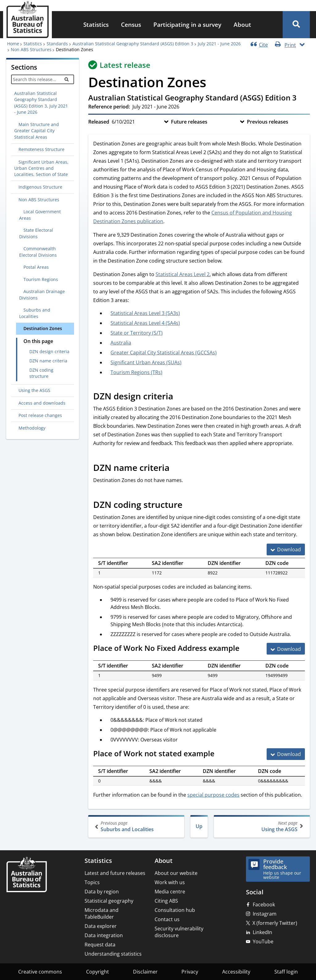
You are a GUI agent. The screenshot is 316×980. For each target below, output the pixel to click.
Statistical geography (109, 901)
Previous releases (268, 122)
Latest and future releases (115, 873)
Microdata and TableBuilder (102, 913)
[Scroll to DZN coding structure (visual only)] (189, 505)
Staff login (286, 972)
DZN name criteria (48, 361)
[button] (296, 25)
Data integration (104, 935)
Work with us (170, 882)
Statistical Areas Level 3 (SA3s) (145, 313)
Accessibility (236, 972)
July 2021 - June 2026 (219, 44)
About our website (176, 873)
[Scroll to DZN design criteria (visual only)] (180, 397)
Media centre (170, 892)
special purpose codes (213, 795)
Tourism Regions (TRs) (136, 372)
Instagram (265, 914)
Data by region (102, 892)
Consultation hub (175, 910)
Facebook (264, 904)
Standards (57, 44)
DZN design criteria (49, 351)
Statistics (96, 24)
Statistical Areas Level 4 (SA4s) (145, 323)
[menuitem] (96, 25)
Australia (121, 343)
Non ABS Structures (31, 49)
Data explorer (101, 926)
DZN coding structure (41, 373)
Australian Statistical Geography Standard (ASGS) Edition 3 (133, 44)
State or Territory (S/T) (137, 333)
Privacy (190, 972)
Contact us (167, 919)
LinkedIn (262, 932)
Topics (92, 882)
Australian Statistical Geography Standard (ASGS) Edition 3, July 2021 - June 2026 (41, 103)
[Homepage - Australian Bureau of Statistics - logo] (27, 20)
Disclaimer (145, 972)
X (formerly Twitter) (275, 923)
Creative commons (40, 972)
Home (13, 44)
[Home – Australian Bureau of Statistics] (27, 875)
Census (131, 24)
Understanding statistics (113, 954)
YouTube (263, 941)
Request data (100, 945)
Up (199, 826)
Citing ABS (166, 901)
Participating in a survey (187, 24)
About (242, 24)
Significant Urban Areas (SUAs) (146, 362)
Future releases (189, 122)
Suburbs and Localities (137, 826)
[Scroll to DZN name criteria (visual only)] (176, 468)
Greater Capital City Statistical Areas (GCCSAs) (164, 353)
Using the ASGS (261, 826)
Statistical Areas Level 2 (183, 274)
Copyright (98, 972)
